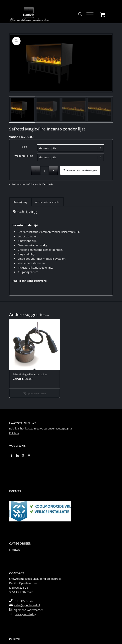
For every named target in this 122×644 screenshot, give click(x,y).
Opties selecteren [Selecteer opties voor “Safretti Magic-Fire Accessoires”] (34, 394)
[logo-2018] (51, 15)
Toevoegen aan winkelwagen (80, 170)
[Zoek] (78, 15)
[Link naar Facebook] (12, 455)
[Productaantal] (45, 171)
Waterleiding (24, 156)
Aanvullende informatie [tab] (48, 202)
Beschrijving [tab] (20, 202)
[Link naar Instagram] (23, 455)
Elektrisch (47, 184)
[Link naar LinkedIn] (17, 455)
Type (24, 147)
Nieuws (14, 550)
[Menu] (88, 15)
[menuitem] (78, 15)
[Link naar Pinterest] (29, 455)
